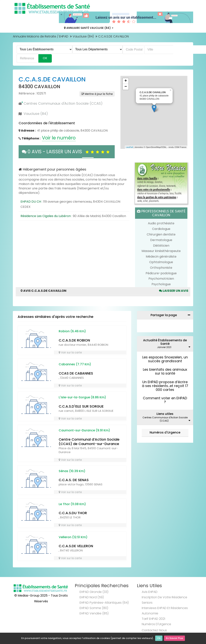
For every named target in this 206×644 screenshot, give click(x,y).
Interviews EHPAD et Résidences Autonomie (165, 611)
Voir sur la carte (70, 352)
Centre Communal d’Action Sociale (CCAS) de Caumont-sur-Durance (89, 442)
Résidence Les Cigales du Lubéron (46, 216)
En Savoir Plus (174, 638)
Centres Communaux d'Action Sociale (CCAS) (63, 103)
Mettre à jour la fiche (97, 94)
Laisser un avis (174, 291)
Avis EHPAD (150, 592)
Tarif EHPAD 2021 (153, 619)
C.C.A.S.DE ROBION (74, 340)
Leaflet (129, 147)
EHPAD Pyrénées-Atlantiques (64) (104, 603)
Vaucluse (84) (83, 36)
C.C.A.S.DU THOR (73, 513)
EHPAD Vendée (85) (94, 613)
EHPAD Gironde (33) (94, 592)
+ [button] (126, 81)
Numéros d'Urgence (165, 432)
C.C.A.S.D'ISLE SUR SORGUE (81, 406)
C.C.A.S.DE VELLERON (76, 546)
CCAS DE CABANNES (76, 373)
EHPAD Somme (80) (94, 608)
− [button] (126, 87)
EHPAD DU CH (31, 202)
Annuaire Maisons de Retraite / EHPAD (41, 36)
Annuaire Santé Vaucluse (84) (89, 28)
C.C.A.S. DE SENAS (74, 480)
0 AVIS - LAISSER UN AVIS (67, 152)
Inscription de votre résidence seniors (164, 600)
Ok (159, 638)
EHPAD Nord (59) (92, 597)
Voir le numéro (59, 138)
